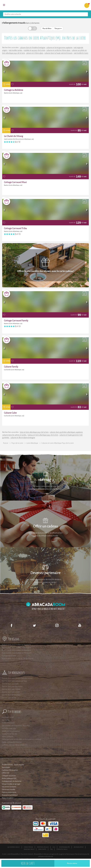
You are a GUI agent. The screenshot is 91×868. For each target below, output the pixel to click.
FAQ (51, 849)
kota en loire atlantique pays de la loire (34, 432)
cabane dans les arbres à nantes (14, 435)
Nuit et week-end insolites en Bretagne (16, 647)
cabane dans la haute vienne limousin (58, 53)
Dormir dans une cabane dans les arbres (17, 678)
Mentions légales (43, 847)
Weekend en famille (9, 734)
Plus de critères (72, 863)
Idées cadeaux (7, 737)
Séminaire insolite (8, 789)
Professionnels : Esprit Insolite (13, 765)
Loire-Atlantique (32, 443)
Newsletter (6, 767)
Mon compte (42, 849)
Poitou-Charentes (8, 723)
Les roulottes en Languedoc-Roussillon (16, 726)
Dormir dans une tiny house (12, 686)
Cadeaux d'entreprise (10, 770)
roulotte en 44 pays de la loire (34, 50)
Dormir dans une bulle (10, 684)
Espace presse (28, 847)
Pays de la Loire (17, 443)
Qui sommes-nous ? (14, 847)
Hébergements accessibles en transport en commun (22, 739)
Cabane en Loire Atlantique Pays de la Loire (58, 443)
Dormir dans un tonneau (11, 695)
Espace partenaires (9, 792)
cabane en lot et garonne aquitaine (59, 48)
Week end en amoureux (11, 731)
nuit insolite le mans (81, 53)
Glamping (6, 720)
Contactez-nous (62, 849)
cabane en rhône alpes (35, 53)
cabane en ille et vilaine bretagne (23, 438)
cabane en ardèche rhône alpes (58, 50)
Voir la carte (28, 863)
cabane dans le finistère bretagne (33, 48)
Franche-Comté (8, 717)
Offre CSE (6, 773)
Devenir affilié (79, 847)
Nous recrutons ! (8, 798)
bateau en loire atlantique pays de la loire (43, 435)
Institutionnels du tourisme (12, 781)
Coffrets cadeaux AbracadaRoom (14, 745)
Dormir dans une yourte (11, 692)
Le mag (46, 480)
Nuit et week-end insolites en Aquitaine (16, 645)
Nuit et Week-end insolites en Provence (17, 653)
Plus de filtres (47, 29)
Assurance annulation (10, 795)
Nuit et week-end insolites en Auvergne (16, 650)
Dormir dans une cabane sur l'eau (14, 681)
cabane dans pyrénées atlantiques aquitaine (66, 432)
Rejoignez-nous (29, 849)
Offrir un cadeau (46, 526)
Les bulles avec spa (9, 728)
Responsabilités (64, 847)
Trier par (58, 29)
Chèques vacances (9, 776)
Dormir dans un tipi (9, 698)
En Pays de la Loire (9, 656)
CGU (54, 847)
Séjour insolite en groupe (11, 784)
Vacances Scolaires (9, 787)
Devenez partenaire (45, 573)
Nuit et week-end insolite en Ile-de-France (18, 659)
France (6, 443)
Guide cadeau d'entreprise (12, 742)
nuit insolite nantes (15, 50)
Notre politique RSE (9, 778)
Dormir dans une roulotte (11, 689)
